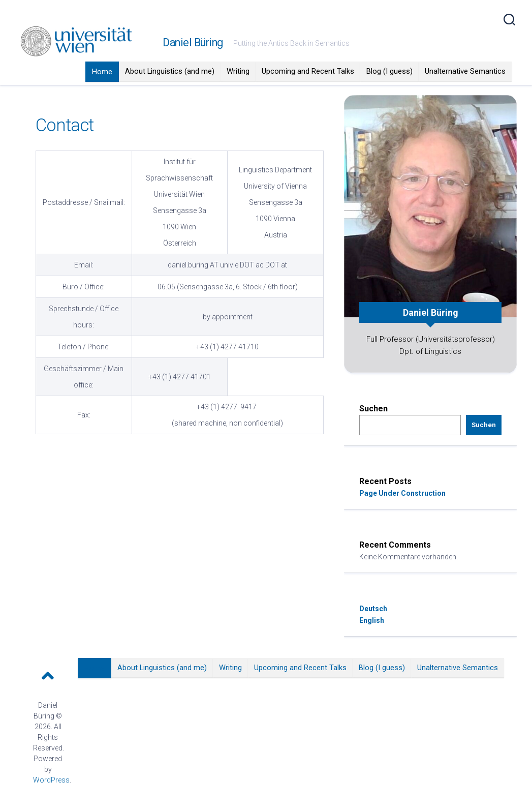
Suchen (373, 409)
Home (102, 72)
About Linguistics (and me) (170, 71)
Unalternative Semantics (465, 71)
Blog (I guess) (389, 71)
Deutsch (373, 609)
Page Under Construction (402, 493)
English (372, 620)
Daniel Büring (193, 42)
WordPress (51, 780)
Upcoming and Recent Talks (308, 71)
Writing (238, 71)
